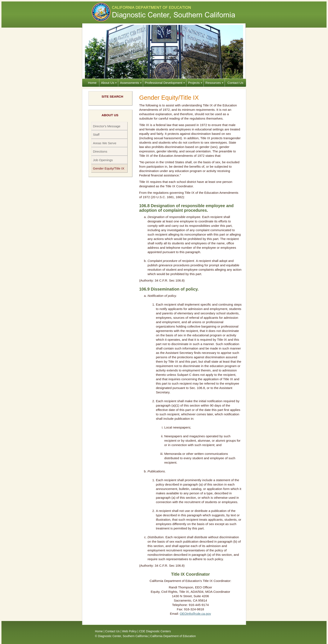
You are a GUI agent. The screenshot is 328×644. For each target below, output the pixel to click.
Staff (96, 135)
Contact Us (235, 83)
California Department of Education (173, 636)
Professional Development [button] (165, 83)
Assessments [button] (131, 83)
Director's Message (107, 126)
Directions (100, 151)
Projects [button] (195, 83)
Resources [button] (214, 83)
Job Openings (103, 160)
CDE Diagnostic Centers (155, 631)
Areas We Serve (105, 143)
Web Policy (129, 631)
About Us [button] (109, 83)
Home (93, 83)
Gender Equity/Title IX (109, 168)
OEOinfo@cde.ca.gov (195, 614)
